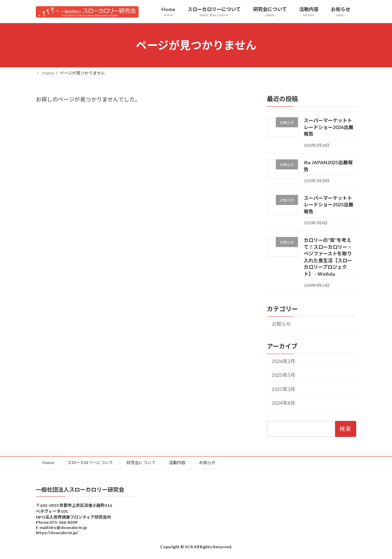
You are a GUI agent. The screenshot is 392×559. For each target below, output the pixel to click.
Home (48, 463)
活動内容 (177, 463)
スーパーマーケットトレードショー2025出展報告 (329, 205)
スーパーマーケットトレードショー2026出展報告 (329, 127)
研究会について (141, 463)
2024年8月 (283, 403)
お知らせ (281, 324)
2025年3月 (283, 389)
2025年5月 (283, 375)
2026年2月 (283, 361)
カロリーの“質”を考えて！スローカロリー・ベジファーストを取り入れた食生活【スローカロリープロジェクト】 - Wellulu (328, 257)
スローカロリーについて (90, 463)
